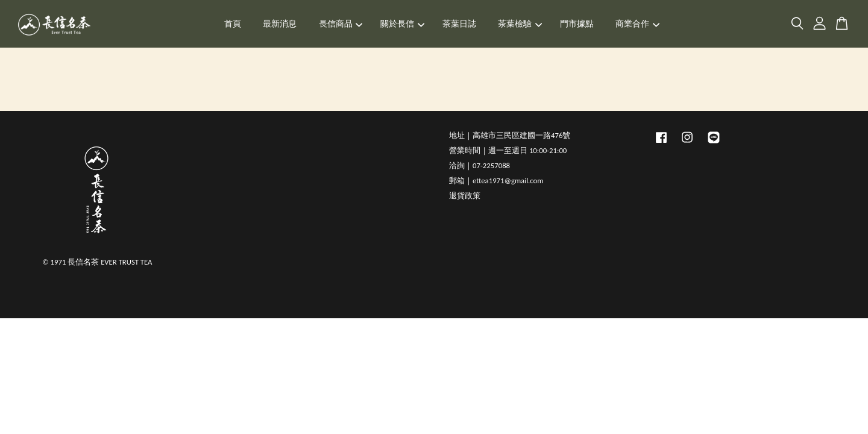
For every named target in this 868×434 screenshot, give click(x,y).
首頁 (233, 24)
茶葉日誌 (459, 24)
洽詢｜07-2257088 (480, 165)
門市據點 (577, 24)
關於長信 (402, 24)
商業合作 (637, 24)
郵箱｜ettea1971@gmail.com (496, 181)
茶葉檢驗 (520, 24)
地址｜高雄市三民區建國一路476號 (510, 135)
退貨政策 (465, 196)
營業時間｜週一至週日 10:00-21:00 (508, 150)
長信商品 (341, 24)
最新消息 (280, 24)
